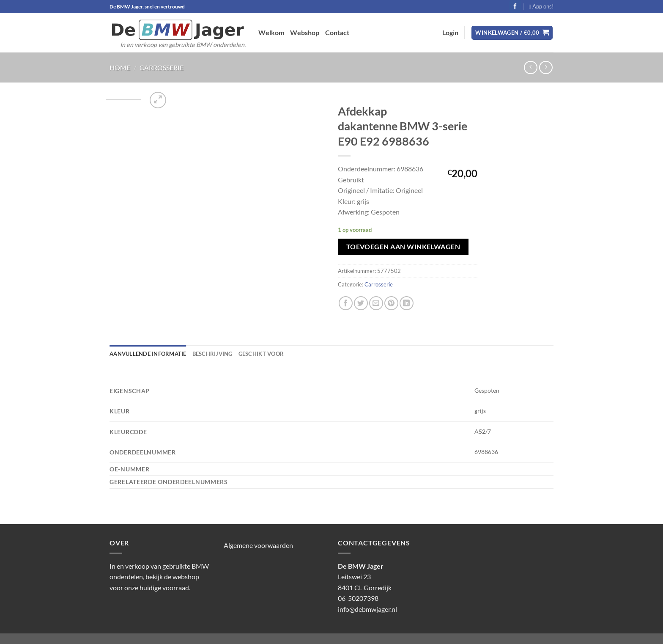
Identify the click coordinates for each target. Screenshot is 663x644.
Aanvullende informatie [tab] (148, 354)
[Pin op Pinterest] (391, 303)
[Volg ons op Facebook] (515, 6)
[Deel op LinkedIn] (407, 303)
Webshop (305, 32)
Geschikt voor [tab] (261, 354)
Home (120, 67)
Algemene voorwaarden (258, 545)
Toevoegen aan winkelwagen (403, 247)
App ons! (541, 6)
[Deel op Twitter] (361, 303)
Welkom (271, 32)
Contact (337, 32)
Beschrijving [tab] (212, 354)
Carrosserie (162, 67)
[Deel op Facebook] (346, 303)
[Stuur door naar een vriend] (376, 303)
